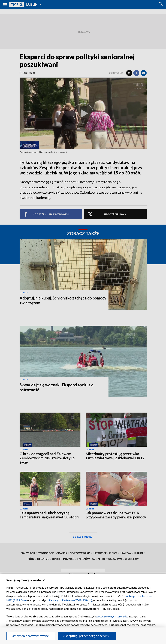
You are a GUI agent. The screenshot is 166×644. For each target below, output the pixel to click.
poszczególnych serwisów (112, 616)
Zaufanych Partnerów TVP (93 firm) (70, 600)
